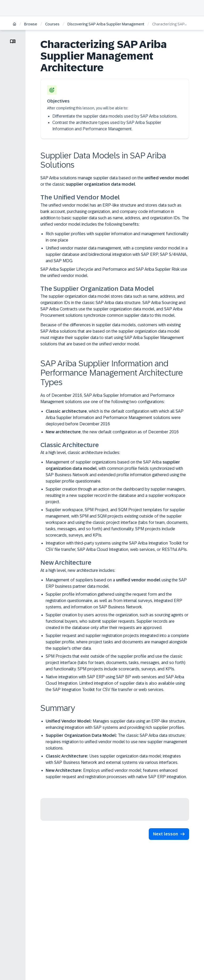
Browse (31, 24)
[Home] (14, 24)
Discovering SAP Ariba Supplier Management (106, 24)
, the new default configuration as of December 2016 (112, 432)
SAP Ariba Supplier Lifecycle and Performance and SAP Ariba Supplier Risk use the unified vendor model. (114, 272)
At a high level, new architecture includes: (78, 570)
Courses (52, 24)
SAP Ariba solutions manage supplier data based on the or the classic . (115, 181)
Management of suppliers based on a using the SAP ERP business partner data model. (116, 583)
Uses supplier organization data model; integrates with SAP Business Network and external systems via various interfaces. (113, 759)
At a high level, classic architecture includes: (80, 453)
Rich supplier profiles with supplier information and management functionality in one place (117, 237)
